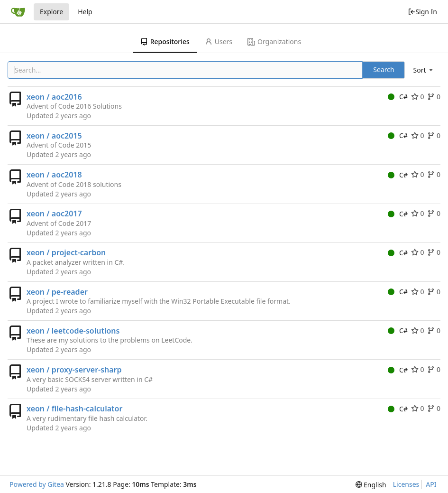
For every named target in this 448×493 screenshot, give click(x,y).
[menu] (424, 70)
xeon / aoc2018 (54, 175)
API (431, 484)
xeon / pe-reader (57, 292)
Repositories (165, 42)
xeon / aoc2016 (54, 97)
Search (384, 70)
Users (219, 42)
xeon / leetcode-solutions (73, 331)
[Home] (18, 12)
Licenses (406, 484)
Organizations (274, 42)
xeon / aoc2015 (54, 136)
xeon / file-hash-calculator (74, 409)
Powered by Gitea (37, 484)
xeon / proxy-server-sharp (74, 370)
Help (85, 12)
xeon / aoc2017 (54, 214)
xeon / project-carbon (66, 252)
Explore (51, 12)
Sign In (422, 12)
